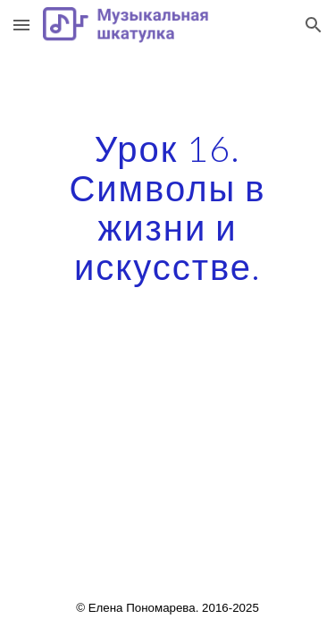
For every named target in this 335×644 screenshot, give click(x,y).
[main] (168, 208)
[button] (21, 25)
